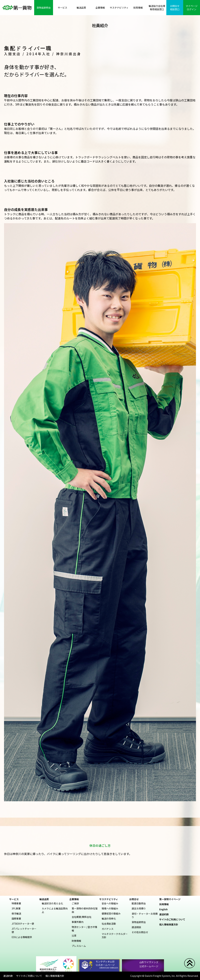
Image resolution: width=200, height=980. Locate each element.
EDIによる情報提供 (22, 937)
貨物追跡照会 (139, 922)
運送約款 (165, 914)
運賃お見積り (139, 908)
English (165, 909)
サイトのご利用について (173, 919)
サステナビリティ (109, 899)
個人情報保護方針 (170, 924)
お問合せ (134, 899)
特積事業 (16, 903)
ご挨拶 (75, 903)
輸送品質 (44, 899)
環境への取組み (110, 908)
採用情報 (165, 904)
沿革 (74, 936)
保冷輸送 (16, 913)
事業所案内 (78, 922)
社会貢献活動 (109, 924)
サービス (14, 899)
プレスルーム (79, 946)
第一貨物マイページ (171, 899)
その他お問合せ (140, 932)
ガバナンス (108, 929)
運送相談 (136, 927)
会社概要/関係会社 (82, 917)
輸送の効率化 (109, 919)
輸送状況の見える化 (52, 903)
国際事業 (16, 919)
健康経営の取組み (111, 913)
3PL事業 (16, 908)
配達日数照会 (139, 903)
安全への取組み (110, 903)
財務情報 (76, 941)
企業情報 (74, 899)
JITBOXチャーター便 (23, 924)
